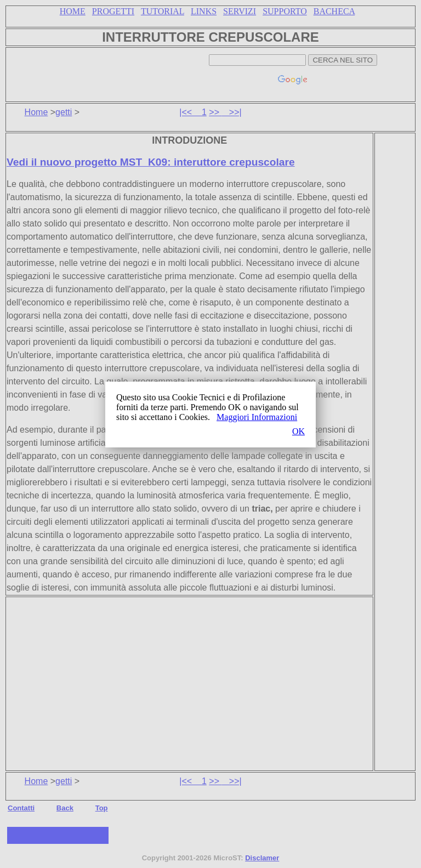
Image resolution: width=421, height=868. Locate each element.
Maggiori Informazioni (257, 417)
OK (298, 431)
